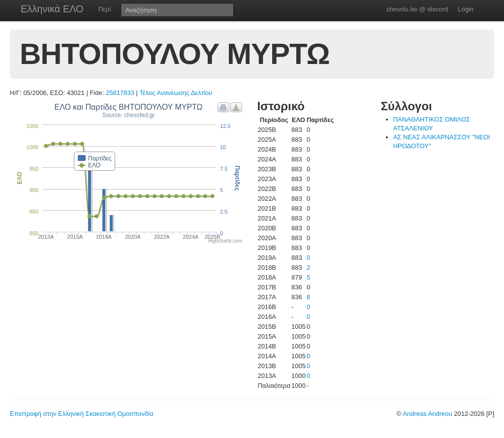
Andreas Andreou (427, 414)
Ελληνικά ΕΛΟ (52, 9)
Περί (105, 9)
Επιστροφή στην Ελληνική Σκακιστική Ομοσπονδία (81, 414)
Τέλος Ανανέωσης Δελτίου (176, 93)
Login (466, 9)
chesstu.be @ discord (417, 9)
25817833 (120, 93)
